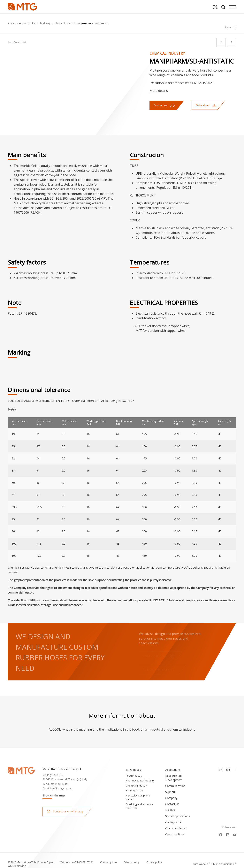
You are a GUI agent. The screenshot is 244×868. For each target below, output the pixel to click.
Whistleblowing (17, 858)
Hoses (23, 20)
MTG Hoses (133, 762)
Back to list (17, 34)
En (228, 762)
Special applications (178, 808)
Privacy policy (132, 854)
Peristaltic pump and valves (138, 790)
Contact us (164, 97)
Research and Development (174, 770)
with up (202, 856)
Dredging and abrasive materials (139, 798)
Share (230, 20)
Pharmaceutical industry (140, 773)
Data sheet (206, 97)
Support (170, 784)
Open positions (175, 826)
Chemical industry (40, 20)
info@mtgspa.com (62, 780)
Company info (108, 854)
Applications (173, 762)
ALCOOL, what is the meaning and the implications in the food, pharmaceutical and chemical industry (122, 722)
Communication (175, 778)
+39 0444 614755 (57, 776)
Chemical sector (64, 20)
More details (159, 83)
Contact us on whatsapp (65, 804)
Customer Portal (176, 820)
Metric (12, 402)
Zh (220, 762)
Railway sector (134, 783)
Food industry (134, 768)
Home (11, 20)
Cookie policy (154, 854)
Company (171, 790)
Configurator (173, 814)
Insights (170, 802)
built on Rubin (225, 856)
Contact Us (172, 796)
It (235, 762)
